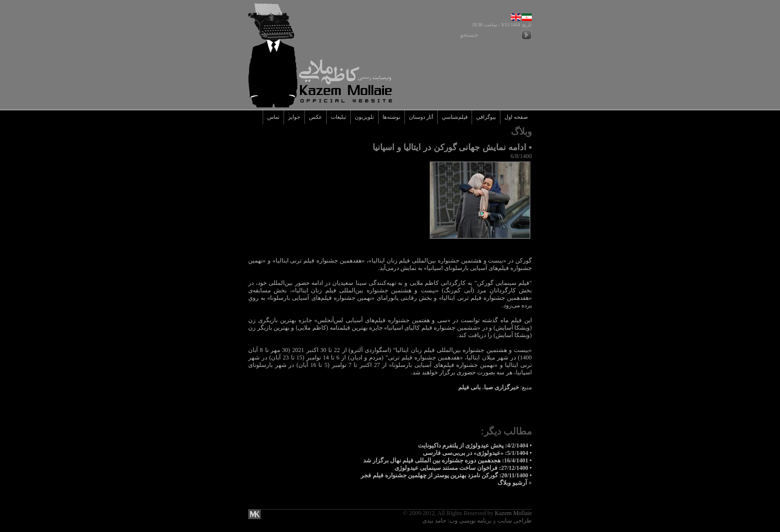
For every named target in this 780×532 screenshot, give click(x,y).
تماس (273, 117)
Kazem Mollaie (513, 513)
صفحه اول (516, 117)
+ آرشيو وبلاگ (515, 483)
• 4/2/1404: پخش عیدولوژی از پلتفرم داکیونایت (475, 445)
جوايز (294, 117)
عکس (316, 117)
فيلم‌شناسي (455, 117)
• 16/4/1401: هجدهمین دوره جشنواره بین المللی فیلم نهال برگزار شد (447, 460)
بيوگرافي (486, 117)
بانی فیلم (469, 387)
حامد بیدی (434, 521)
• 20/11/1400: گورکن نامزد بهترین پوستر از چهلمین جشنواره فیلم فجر (446, 475)
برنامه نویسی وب (470, 521)
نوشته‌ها (391, 117)
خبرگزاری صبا (501, 387)
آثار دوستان (421, 117)
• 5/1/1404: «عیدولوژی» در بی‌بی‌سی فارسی (477, 453)
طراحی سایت (515, 521)
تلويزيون (364, 117)
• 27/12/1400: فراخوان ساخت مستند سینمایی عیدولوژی (463, 468)
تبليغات (339, 117)
